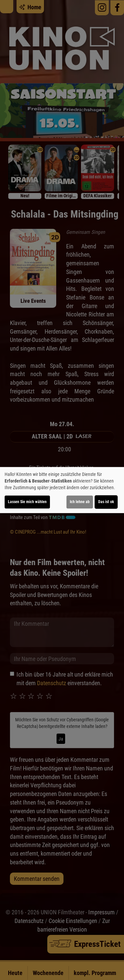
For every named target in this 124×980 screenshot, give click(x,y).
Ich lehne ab (80, 502)
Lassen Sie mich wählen (27, 502)
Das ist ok (106, 502)
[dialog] (62, 490)
